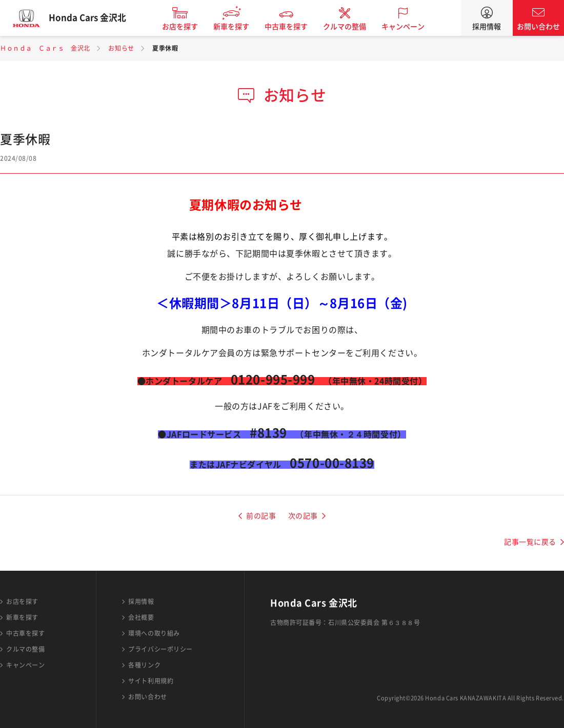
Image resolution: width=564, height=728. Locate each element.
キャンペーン (411, 27)
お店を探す (188, 27)
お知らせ (121, 48)
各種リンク (144, 665)
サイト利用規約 (151, 681)
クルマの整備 (352, 27)
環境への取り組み (154, 633)
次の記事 (303, 516)
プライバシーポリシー (160, 649)
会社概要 (141, 617)
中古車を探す (294, 27)
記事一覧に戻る (530, 542)
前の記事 (261, 516)
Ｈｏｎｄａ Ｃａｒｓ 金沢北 (45, 48)
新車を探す (239, 27)
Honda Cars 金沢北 (95, 18)
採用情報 (487, 27)
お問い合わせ (538, 27)
